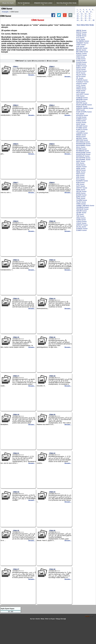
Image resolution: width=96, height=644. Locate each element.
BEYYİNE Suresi (82, 52)
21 (82, 18)
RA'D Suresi (80, 179)
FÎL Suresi (80, 78)
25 (82, 20)
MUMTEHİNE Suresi (83, 152)
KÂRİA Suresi (81, 121)
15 (89, 14)
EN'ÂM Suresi (81, 64)
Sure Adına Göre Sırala (85, 25)
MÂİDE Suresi (81, 135)
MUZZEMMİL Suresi (83, 160)
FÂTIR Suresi (81, 69)
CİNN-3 (16, 105)
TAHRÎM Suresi (82, 200)
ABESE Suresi (81, 30)
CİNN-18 (52, 376)
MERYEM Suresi (82, 140)
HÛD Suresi (80, 96)
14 (85, 14)
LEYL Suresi (80, 131)
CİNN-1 (16, 67)
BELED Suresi (81, 50)
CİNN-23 (16, 492)
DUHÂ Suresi (81, 61)
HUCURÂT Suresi (82, 94)
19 (89, 16)
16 (78, 16)
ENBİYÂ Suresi (81, 66)
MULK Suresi (81, 147)
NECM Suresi (81, 170)
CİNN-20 (52, 415)
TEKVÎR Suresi (81, 211)
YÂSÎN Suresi (81, 220)
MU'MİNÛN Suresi (82, 151)
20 (78, 18)
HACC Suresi (81, 85)
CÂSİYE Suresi (81, 55)
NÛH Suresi (80, 175)
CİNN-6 (52, 144)
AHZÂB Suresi (81, 36)
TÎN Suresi (80, 214)
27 (89, 20)
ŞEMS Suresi (81, 193)
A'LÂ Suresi (80, 38)
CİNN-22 (52, 453)
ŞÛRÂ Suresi (81, 197)
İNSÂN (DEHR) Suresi (84, 105)
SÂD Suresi (80, 184)
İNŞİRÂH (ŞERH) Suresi (85, 108)
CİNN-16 (52, 337)
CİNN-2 (52, 67)
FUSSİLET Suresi (82, 82)
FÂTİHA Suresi (81, 71)
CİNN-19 (16, 415)
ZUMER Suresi (81, 230)
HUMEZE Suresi (82, 98)
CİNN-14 (52, 299)
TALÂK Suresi (81, 202)
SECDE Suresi (81, 191)
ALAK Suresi (81, 39)
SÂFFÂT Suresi (82, 188)
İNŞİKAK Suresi (82, 107)
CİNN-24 (52, 492)
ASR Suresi (80, 46)
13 (82, 14)
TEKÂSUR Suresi (82, 209)
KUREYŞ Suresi (82, 129)
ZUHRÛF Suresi (82, 229)
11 (91, 12)
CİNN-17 (16, 376)
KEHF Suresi (81, 124)
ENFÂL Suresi (81, 68)
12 (78, 14)
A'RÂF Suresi (81, 45)
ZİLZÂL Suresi (81, 227)
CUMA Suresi (81, 59)
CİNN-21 (16, 453)
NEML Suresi (81, 172)
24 (78, 20)
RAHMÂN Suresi (82, 181)
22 (85, 18)
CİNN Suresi (80, 57)
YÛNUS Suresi (81, 221)
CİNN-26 (52, 531)
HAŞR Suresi (81, 91)
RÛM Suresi (80, 183)
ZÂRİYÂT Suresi (82, 225)
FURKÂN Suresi (82, 80)
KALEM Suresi (81, 117)
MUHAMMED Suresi (83, 145)
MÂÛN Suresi (81, 137)
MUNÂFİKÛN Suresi (83, 154)
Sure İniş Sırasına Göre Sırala (67, 4)
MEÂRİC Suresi (82, 138)
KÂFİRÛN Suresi (82, 115)
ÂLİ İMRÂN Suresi (82, 41)
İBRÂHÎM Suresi (82, 99)
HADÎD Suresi (81, 87)
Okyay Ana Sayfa (8, 3)
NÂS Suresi (80, 163)
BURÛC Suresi (81, 53)
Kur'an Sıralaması (24, 4)
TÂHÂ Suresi (81, 198)
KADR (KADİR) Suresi (84, 112)
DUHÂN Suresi (81, 62)
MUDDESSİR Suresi (83, 144)
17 (82, 16)
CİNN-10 (52, 221)
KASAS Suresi (81, 122)
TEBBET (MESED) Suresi (85, 206)
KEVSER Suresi (82, 126)
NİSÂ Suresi (80, 174)
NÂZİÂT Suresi (81, 167)
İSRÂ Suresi (80, 110)
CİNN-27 (16, 569)
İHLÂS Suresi (81, 101)
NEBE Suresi (81, 168)
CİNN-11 (16, 260)
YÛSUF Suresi (81, 223)
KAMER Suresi (81, 119)
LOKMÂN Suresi (82, 133)
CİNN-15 (16, 337)
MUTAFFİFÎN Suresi (83, 158)
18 (85, 16)
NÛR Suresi (80, 177)
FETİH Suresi (81, 76)
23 (89, 18)
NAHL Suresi (81, 161)
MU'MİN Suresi (81, 149)
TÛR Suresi (80, 216)
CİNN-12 (52, 260)
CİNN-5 (16, 144)
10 (87, 12)
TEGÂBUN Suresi (82, 207)
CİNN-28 (52, 569)
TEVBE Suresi (81, 213)
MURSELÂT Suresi (83, 156)
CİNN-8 (52, 183)
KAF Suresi (80, 114)
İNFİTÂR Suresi (82, 103)
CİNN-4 (52, 105)
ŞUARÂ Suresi (81, 195)
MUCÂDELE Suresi (83, 142)
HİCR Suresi (80, 92)
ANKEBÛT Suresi (82, 43)
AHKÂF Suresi (81, 34)
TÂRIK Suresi (81, 204)
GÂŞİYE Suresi (81, 84)
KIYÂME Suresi (82, 128)
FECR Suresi (81, 73)
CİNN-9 (16, 221)
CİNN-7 (16, 183)
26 (85, 20)
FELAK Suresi (81, 75)
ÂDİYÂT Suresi (81, 32)
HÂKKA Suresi (81, 89)
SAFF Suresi (81, 186)
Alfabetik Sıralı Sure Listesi (43, 4)
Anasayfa (5, 12)
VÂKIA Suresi (81, 218)
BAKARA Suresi (82, 48)
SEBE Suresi (81, 190)
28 (93, 20)
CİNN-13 (16, 299)
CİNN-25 (16, 531)
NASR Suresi (81, 165)
